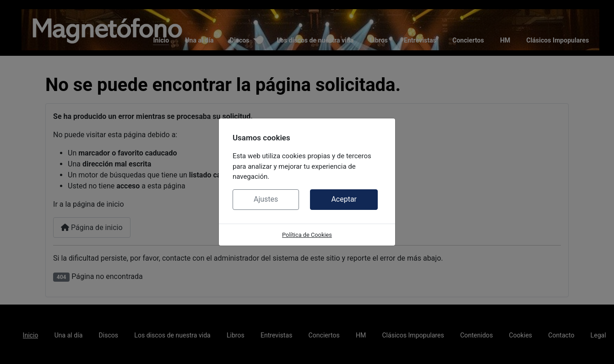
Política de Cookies (307, 235)
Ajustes (266, 199)
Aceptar (344, 199)
